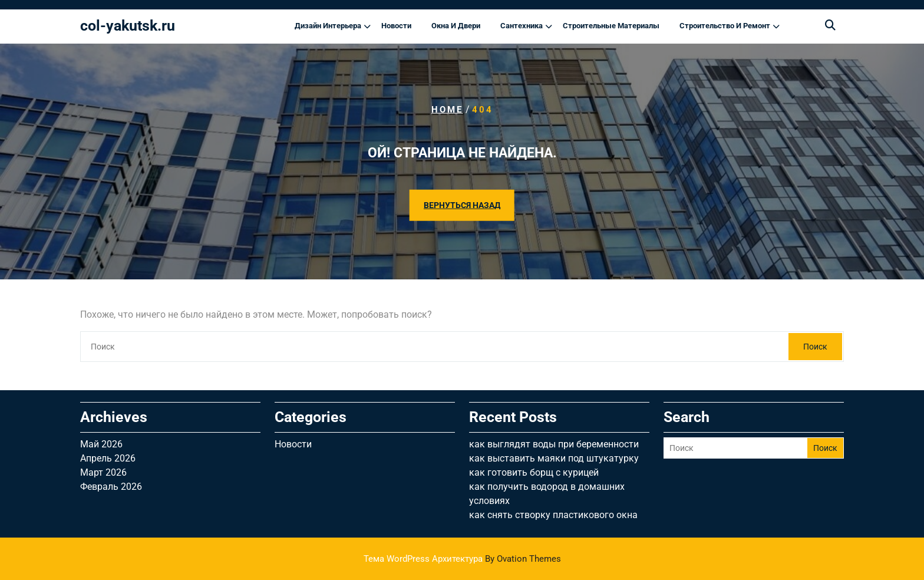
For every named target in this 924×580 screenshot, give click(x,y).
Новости (396, 26)
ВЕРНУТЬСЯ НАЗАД (462, 205)
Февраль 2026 (111, 487)
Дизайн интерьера (328, 26)
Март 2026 (103, 472)
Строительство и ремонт (725, 26)
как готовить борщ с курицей (534, 472)
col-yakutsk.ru (128, 26)
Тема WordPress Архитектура (462, 559)
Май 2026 (101, 444)
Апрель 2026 (108, 458)
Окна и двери (456, 26)
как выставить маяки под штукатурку (554, 458)
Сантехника (522, 26)
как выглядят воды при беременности (554, 444)
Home (447, 110)
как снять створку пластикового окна (553, 515)
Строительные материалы (611, 26)
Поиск (815, 347)
